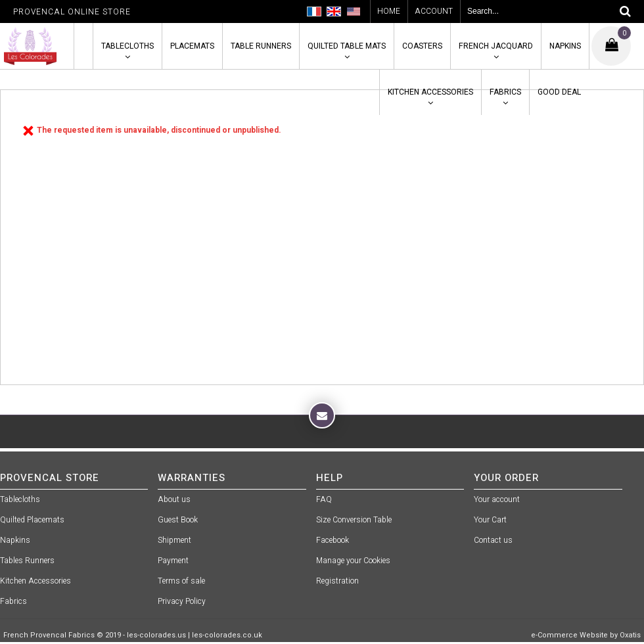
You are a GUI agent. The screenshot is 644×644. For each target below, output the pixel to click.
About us (174, 499)
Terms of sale (181, 581)
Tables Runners (27, 561)
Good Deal (559, 92)
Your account (497, 499)
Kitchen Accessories (430, 92)
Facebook (333, 540)
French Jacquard (496, 46)
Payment (173, 561)
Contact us (493, 540)
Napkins (565, 46)
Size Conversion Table (354, 520)
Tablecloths (127, 46)
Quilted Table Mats (347, 46)
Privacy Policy (182, 601)
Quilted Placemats (32, 520)
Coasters (422, 46)
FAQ (324, 499)
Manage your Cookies (353, 561)
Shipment (174, 540)
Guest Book (178, 520)
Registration (337, 581)
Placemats (192, 46)
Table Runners (261, 46)
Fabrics (505, 92)
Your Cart (490, 520)
